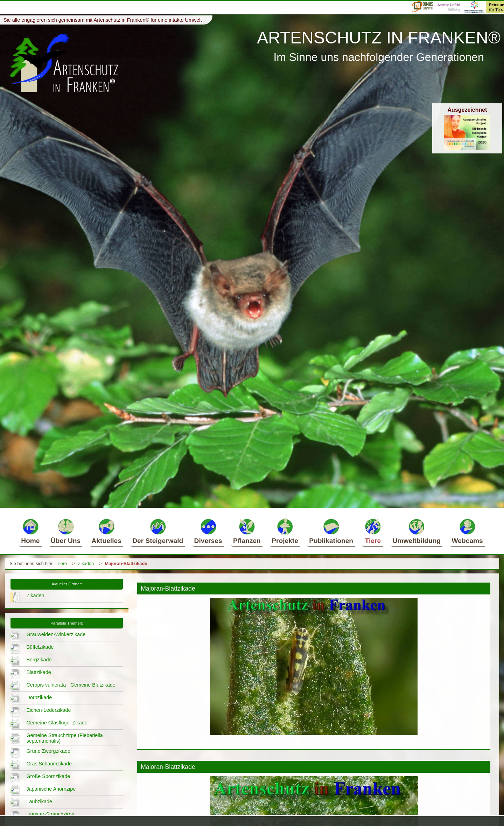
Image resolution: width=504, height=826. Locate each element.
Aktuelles (107, 531)
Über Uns (66, 531)
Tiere (373, 531)
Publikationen (331, 531)
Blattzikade (38, 672)
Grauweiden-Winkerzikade (56, 634)
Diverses (208, 531)
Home (30, 531)
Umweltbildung (417, 531)
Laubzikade (39, 801)
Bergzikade (39, 660)
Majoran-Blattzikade (126, 563)
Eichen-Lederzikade (48, 710)
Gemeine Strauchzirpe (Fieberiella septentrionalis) (64, 738)
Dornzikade (39, 697)
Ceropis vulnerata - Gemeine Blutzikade (71, 685)
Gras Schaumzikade (49, 764)
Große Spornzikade (48, 776)
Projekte (285, 531)
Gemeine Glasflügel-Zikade (57, 723)
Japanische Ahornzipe (51, 789)
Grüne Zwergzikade (48, 751)
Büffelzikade (40, 647)
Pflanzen (247, 531)
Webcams (467, 531)
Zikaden (86, 563)
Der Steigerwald (158, 531)
